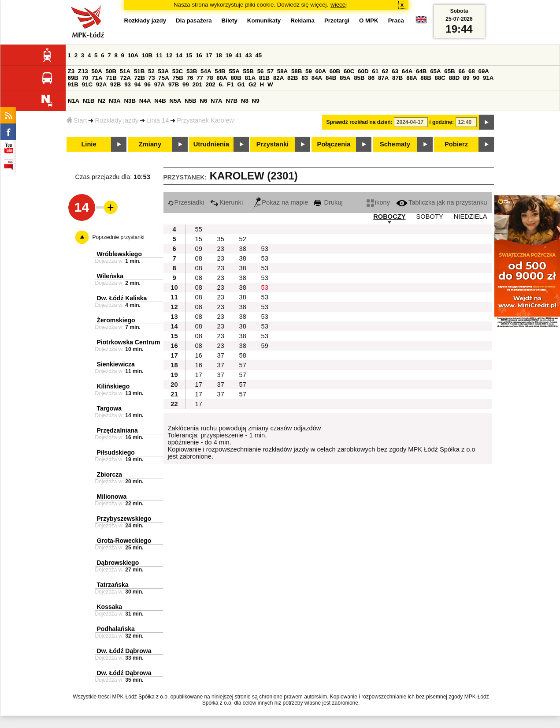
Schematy (395, 144)
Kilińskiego (113, 386)
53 (265, 249)
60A (321, 71)
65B (449, 71)
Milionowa (112, 497)
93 (128, 84)
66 (462, 71)
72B (140, 78)
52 (151, 71)
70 (85, 78)
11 (159, 55)
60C (349, 71)
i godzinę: (441, 122)
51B (139, 71)
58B (297, 71)
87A (383, 78)
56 (261, 71)
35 (221, 239)
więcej (339, 5)
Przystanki (273, 144)
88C (440, 78)
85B (359, 78)
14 (179, 55)
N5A (176, 101)
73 (152, 78)
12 (169, 55)
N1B (89, 101)
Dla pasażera (194, 21)
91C (87, 84)
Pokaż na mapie (281, 202)
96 (147, 84)
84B (331, 78)
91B (73, 84)
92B (115, 84)
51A (125, 71)
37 (221, 355)
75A (163, 78)
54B (220, 71)
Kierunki (226, 202)
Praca (396, 21)
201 (197, 84)
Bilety (230, 21)
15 (189, 55)
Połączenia (334, 144)
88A (412, 78)
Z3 (71, 71)
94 (138, 84)
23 (221, 249)
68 (472, 71)
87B (397, 78)
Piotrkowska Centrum (129, 342)
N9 (256, 101)
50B (111, 71)
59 (309, 71)
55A (234, 71)
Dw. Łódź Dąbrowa (124, 651)
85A (345, 78)
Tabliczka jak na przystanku (441, 202)
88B (426, 78)
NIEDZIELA (471, 217)
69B (73, 78)
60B (335, 71)
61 (375, 71)
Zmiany (150, 144)
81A (250, 78)
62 (385, 71)
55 (199, 229)
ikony (378, 202)
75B (178, 78)
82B (293, 78)
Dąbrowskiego (118, 563)
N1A (74, 101)
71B (111, 78)
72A (126, 78)
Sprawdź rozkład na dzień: (360, 122)
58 (243, 355)
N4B (160, 101)
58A (282, 71)
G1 (241, 84)
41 (239, 55)
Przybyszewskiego (124, 519)
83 (305, 78)
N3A (115, 101)
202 (211, 84)
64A (407, 71)
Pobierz (456, 144)
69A (484, 71)
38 (243, 249)
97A (159, 84)
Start (77, 120)
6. (221, 84)
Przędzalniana (117, 430)
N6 (203, 101)
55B (248, 71)
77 (200, 78)
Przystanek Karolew (205, 120)
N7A (217, 101)
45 (258, 55)
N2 (102, 101)
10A (133, 55)
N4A (145, 101)
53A (163, 71)
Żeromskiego (116, 320)
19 (229, 55)
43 (249, 55)
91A (488, 78)
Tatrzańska (113, 585)
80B (236, 78)
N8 (245, 101)
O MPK (369, 21)
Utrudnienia (211, 144)
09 (199, 249)
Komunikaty (264, 21)
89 (466, 78)
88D (454, 78)
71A (97, 78)
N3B (130, 101)
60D (363, 71)
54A (206, 71)
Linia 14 (158, 120)
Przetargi (337, 21)
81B (264, 78)
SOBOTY (430, 217)
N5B (191, 101)
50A (96, 71)
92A (101, 84)
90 (476, 78)
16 (199, 55)
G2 (252, 84)
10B (147, 55)
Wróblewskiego (119, 254)
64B (421, 71)
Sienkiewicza (116, 364)
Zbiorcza (110, 474)
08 (199, 258)
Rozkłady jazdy (117, 120)
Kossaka (110, 607)
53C (178, 71)
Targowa (109, 408)
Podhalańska (116, 629)
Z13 (83, 71)
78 (210, 78)
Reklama (302, 21)
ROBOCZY (389, 217)
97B (174, 84)
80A (222, 78)
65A (435, 71)
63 (395, 71)
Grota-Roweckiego (124, 541)
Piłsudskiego (116, 452)
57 (270, 71)
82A (278, 78)
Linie (89, 144)
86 (371, 78)
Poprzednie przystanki (119, 237)
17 (209, 55)
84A (317, 78)
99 (186, 84)
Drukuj (328, 202)
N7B (232, 101)
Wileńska (110, 276)
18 (219, 55)
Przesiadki (186, 202)
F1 (230, 84)
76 (190, 78)
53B (192, 71)
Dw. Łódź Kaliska (122, 298)
